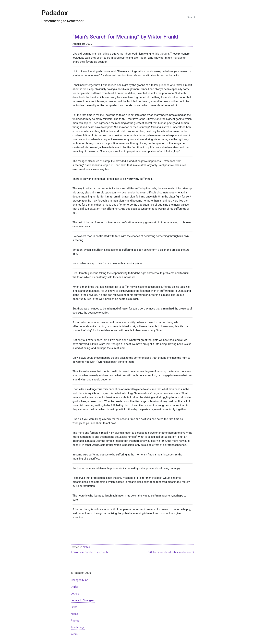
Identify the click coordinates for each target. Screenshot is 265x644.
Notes (86, 547)
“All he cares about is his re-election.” (171, 552)
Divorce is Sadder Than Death (89, 552)
